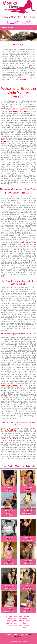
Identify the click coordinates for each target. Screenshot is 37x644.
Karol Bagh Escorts (12, 624)
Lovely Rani (9, 537)
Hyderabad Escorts (28, 514)
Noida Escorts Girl (24, 617)
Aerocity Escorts (28, 589)
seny (9, 609)
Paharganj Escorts (12, 625)
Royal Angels (28, 488)
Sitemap (12, 641)
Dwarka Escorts (24, 629)
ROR (17, 641)
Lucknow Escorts (28, 540)
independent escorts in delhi (12, 385)
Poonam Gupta (9, 586)
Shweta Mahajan (9, 488)
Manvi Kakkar (28, 560)
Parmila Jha (28, 609)
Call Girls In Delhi (12, 618)
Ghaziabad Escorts (24, 618)
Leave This (22, 79)
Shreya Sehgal (28, 537)
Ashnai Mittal (28, 511)
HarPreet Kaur (9, 511)
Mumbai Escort (9, 589)
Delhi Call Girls (28, 611)
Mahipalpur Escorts (24, 622)
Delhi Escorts (9, 491)
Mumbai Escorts (9, 563)
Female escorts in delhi (10, 439)
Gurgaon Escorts (12, 622)
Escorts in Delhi (22, 90)
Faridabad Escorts (12, 620)
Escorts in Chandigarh (9, 514)
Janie (9, 560)
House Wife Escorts (24, 620)
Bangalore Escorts (28, 563)
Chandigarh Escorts (9, 611)
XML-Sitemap (23, 641)
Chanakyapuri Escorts (12, 629)
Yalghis (28, 586)
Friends (24, 624)
